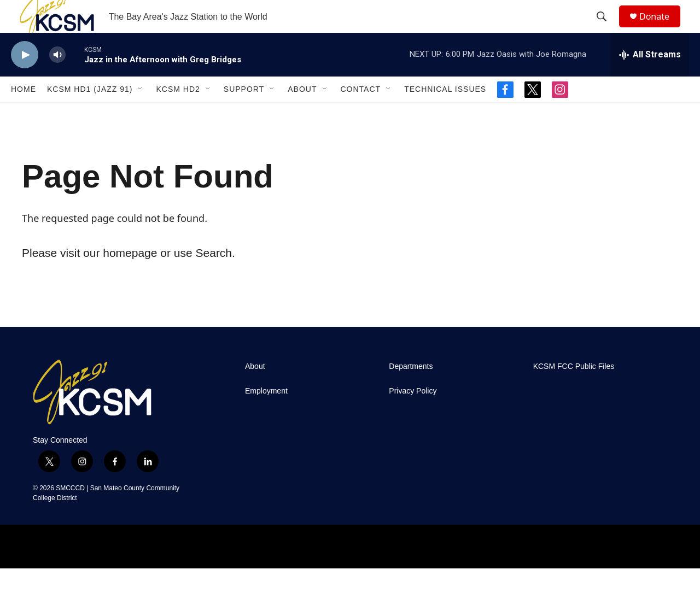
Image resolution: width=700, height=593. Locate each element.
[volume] (57, 80)
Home (24, 114)
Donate (661, 29)
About (302, 114)
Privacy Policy (413, 416)
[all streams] (650, 79)
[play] (25, 80)
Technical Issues (445, 114)
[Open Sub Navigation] (141, 114)
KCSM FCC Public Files (574, 391)
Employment (266, 416)
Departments (411, 391)
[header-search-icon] (606, 29)
